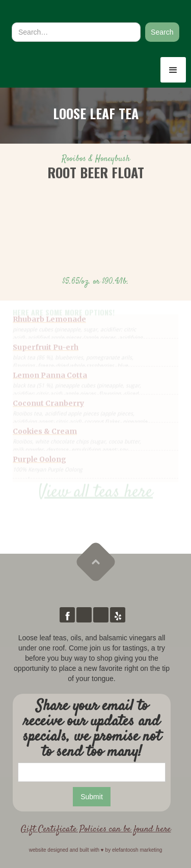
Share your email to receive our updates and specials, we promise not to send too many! (92, 729)
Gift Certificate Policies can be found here (96, 829)
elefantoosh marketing (137, 850)
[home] (61, 12)
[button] (173, 70)
